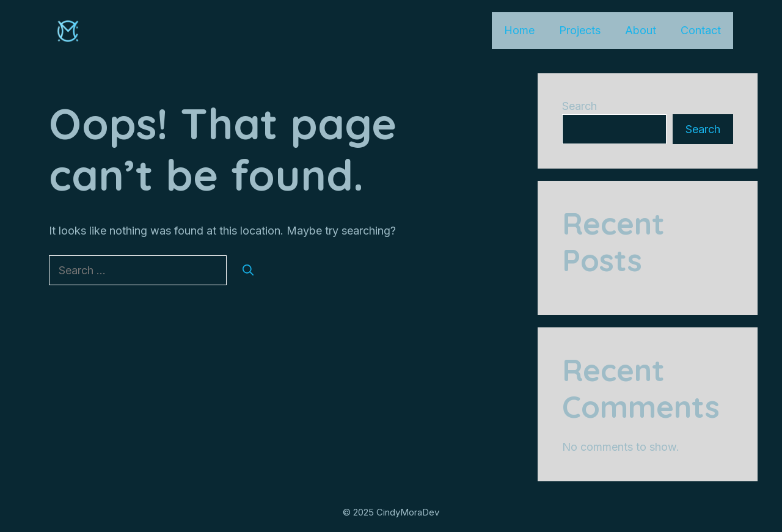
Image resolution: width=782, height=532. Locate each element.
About (641, 30)
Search (579, 106)
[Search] (248, 270)
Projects (580, 30)
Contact (701, 30)
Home (519, 30)
